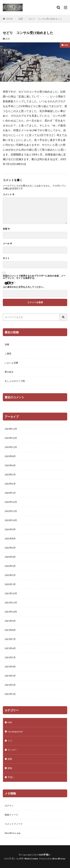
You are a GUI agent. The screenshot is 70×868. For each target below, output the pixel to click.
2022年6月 (10, 548)
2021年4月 (10, 667)
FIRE (10, 722)
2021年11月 (11, 603)
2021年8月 (10, 630)
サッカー (12, 750)
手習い (11, 777)
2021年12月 (11, 593)
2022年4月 (10, 557)
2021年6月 (10, 648)
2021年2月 (10, 685)
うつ (10, 741)
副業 (21, 19)
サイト (6, 258)
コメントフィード (14, 824)
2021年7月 (10, 639)
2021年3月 (10, 676)
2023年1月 (10, 493)
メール (7, 244)
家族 (10, 768)
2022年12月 (11, 502)
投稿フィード (11, 815)
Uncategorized (15, 731)
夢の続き (9, 372)
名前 (6, 229)
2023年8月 (10, 456)
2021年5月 (10, 657)
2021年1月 (10, 694)
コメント (9, 194)
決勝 (7, 344)
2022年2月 (10, 575)
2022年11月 (11, 511)
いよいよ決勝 (11, 363)
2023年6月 (10, 465)
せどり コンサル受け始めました (45, 19)
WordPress (59, 859)
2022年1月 (10, 584)
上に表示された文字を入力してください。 (24, 287)
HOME (9, 19)
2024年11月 (11, 429)
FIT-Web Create (29, 859)
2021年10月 (11, 612)
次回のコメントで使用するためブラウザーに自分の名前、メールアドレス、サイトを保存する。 (34, 277)
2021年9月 (10, 621)
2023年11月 (11, 447)
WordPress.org (12, 833)
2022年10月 (11, 520)
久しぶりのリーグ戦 (15, 381)
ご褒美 (8, 354)
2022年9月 (10, 529)
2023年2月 (10, 484)
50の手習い (45, 855)
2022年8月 (10, 539)
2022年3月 (10, 566)
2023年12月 (11, 438)
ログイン (9, 806)
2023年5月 (10, 474)
